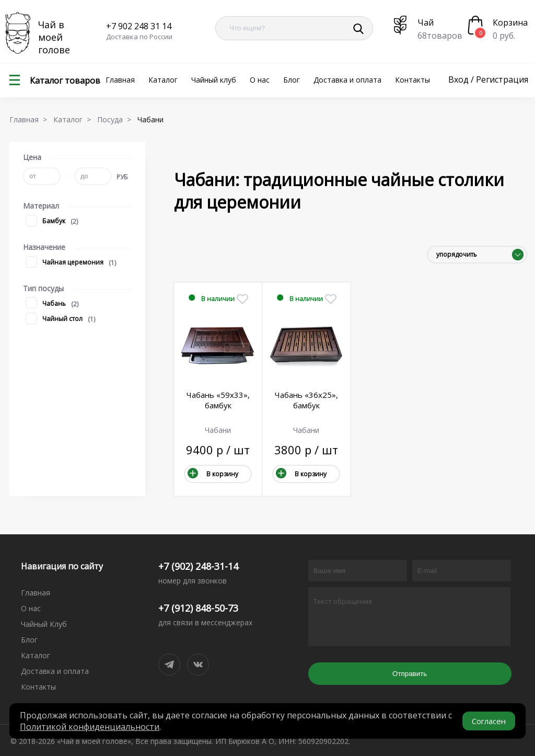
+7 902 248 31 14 (139, 26)
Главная (120, 80)
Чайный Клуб (44, 624)
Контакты (412, 80)
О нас (260, 80)
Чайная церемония (65, 263)
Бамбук (45, 221)
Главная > (30, 119)
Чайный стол (54, 319)
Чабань (46, 304)
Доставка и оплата (347, 80)
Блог (292, 80)
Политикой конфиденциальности (90, 727)
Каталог (163, 80)
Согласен (489, 721)
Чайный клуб (214, 80)
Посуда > (116, 119)
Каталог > (74, 119)
